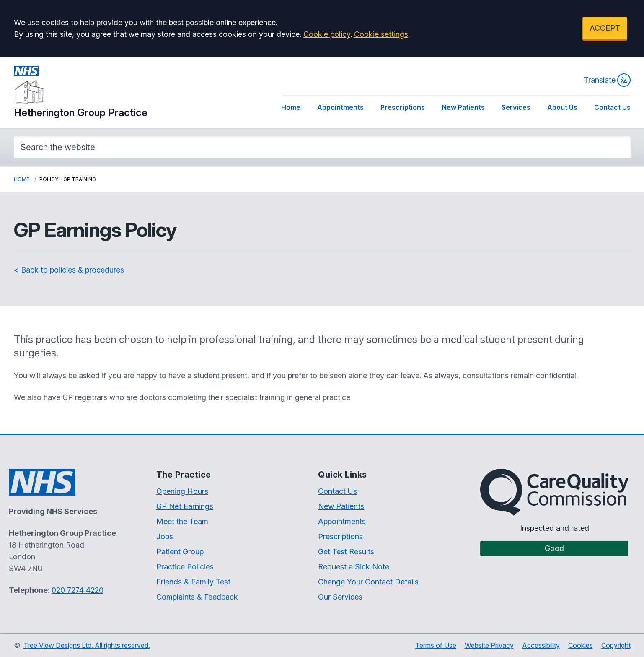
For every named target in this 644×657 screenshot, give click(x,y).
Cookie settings (381, 34)
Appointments (340, 107)
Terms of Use (436, 645)
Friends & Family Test (193, 582)
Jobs (165, 536)
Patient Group (180, 552)
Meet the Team (182, 521)
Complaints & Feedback (197, 597)
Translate (607, 80)
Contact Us (612, 107)
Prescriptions (403, 107)
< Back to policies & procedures (69, 270)
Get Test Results (346, 552)
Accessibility (541, 645)
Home (291, 107)
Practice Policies (185, 567)
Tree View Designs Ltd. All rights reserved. (87, 645)
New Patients (463, 107)
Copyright (616, 645)
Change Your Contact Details (368, 582)
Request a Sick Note (354, 567)
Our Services (340, 597)
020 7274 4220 (78, 590)
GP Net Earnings (185, 506)
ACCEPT (605, 28)
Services (516, 107)
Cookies (581, 645)
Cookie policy (327, 34)
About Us (562, 107)
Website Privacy (489, 645)
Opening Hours (182, 491)
